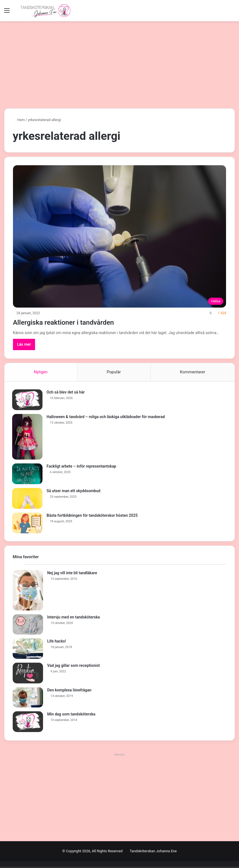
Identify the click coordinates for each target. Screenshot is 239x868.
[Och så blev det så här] (28, 400)
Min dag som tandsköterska (71, 715)
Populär (114, 372)
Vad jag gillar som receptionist (74, 667)
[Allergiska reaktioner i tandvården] (120, 236)
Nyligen (41, 372)
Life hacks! (57, 643)
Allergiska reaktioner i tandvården (75, 322)
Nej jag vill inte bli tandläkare (72, 574)
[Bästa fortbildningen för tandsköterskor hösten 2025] (28, 524)
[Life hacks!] (28, 650)
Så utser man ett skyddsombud (74, 491)
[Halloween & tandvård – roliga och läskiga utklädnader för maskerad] (28, 437)
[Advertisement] (119, 63)
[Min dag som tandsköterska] (28, 723)
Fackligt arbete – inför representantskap (82, 467)
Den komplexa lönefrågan (69, 691)
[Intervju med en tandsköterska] (28, 626)
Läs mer (24, 344)
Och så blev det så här (66, 393)
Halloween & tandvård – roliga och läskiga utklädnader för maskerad (106, 417)
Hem (19, 120)
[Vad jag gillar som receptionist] (28, 674)
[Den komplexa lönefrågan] (28, 699)
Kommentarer (192, 372)
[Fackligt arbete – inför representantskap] (28, 474)
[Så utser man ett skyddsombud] (28, 499)
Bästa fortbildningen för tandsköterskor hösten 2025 (93, 516)
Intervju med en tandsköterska (74, 618)
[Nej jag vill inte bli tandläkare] (28, 591)
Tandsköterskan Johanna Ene (153, 852)
